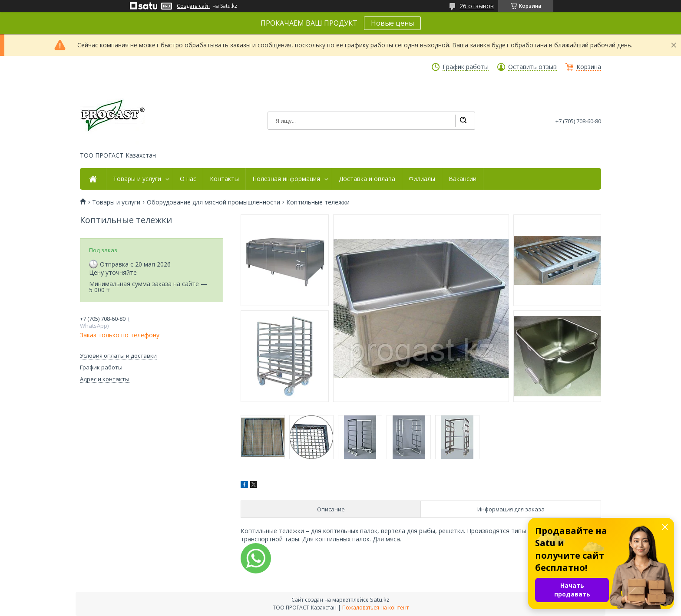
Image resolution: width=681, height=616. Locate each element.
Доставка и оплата (367, 179)
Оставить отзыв (532, 67)
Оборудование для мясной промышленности (213, 202)
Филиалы (422, 179)
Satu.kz (380, 600)
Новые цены (392, 23)
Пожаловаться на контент (375, 608)
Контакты (224, 179)
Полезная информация (286, 179)
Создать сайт (193, 6)
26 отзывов (477, 6)
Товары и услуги (137, 179)
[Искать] (463, 121)
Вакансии (463, 179)
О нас (188, 179)
